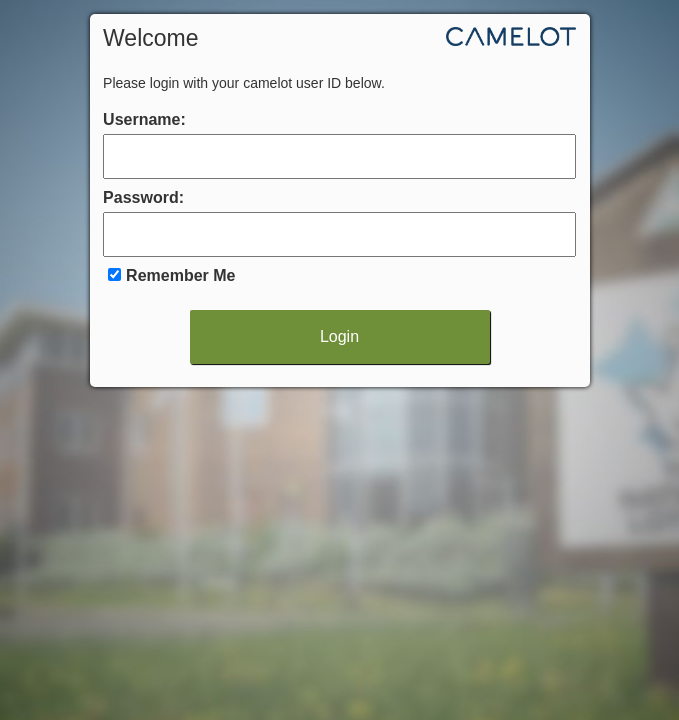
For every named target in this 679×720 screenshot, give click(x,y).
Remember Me (180, 275)
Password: (143, 197)
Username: (144, 119)
